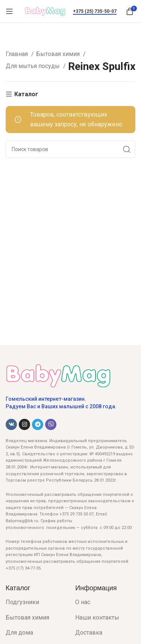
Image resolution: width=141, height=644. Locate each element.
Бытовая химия (59, 54)
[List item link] (35, 602)
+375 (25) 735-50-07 (95, 11)
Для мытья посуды (33, 66)
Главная (17, 54)
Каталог (26, 94)
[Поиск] (70, 149)
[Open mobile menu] (9, 11)
